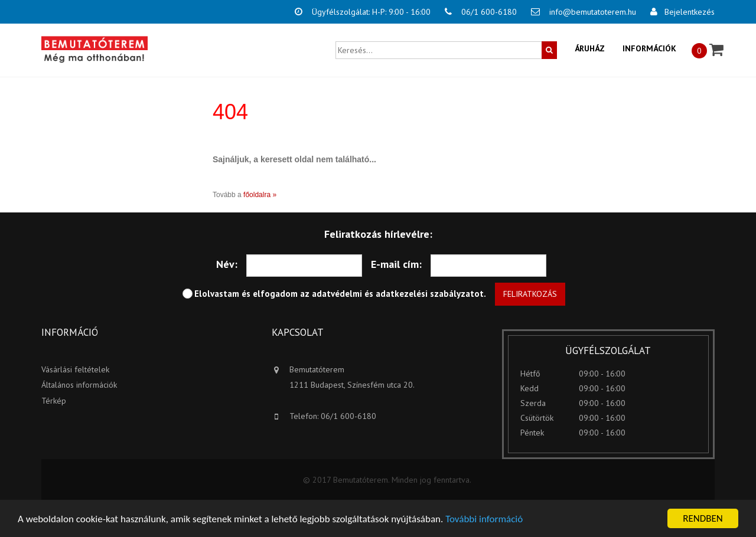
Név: (227, 264)
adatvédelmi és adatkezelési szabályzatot (398, 294)
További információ (484, 520)
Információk (649, 48)
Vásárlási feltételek (75, 369)
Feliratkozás (530, 294)
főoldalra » (260, 195)
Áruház (590, 48)
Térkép (54, 401)
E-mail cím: (396, 264)
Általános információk (79, 385)
